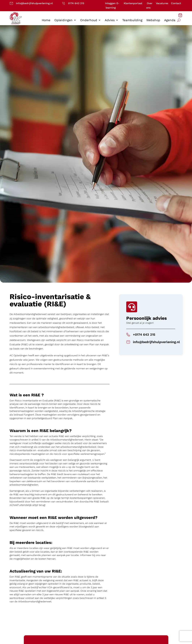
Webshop (153, 20)
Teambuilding (132, 20)
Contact (176, 3)
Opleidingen (63, 20)
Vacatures (162, 3)
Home (46, 20)
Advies (110, 20)
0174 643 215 (76, 3)
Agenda (170, 20)
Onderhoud (89, 20)
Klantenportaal (133, 3)
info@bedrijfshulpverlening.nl (34, 3)
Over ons (149, 5)
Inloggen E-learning (112, 5)
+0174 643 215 (144, 334)
